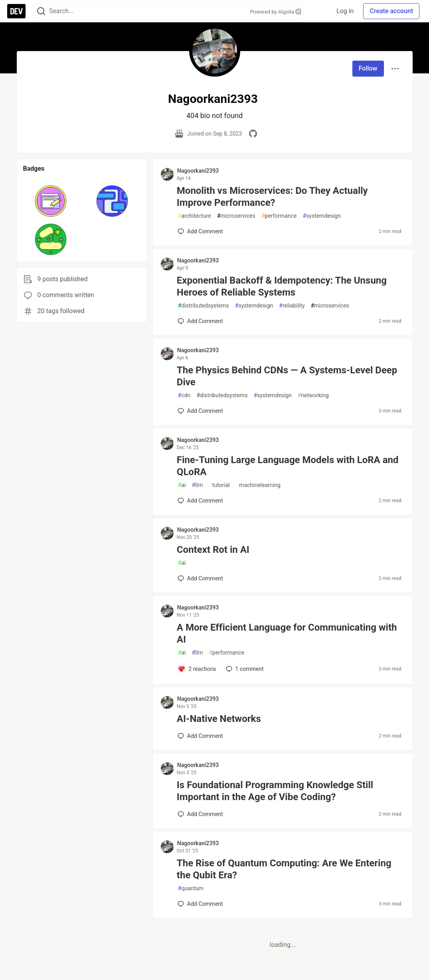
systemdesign (322, 216)
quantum (191, 888)
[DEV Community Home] (16, 11)
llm (197, 485)
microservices (236, 216)
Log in (345, 11)
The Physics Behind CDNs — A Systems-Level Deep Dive (287, 376)
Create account (391, 11)
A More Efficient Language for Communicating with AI (287, 633)
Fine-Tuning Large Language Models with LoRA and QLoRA (288, 466)
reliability (292, 306)
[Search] (41, 11)
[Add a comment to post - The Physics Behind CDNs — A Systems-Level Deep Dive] (200, 411)
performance (279, 216)
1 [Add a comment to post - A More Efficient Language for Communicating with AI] (244, 669)
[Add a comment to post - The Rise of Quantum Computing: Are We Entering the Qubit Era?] (200, 904)
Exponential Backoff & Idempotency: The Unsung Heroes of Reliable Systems (282, 286)
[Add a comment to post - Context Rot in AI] (200, 578)
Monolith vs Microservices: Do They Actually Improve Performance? (272, 197)
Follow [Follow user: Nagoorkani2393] (368, 68)
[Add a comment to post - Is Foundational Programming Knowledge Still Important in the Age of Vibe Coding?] (200, 814)
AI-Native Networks (219, 719)
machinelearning (258, 485)
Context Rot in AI (213, 550)
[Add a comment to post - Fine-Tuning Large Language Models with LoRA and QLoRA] (200, 501)
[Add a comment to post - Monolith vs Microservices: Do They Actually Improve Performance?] (200, 231)
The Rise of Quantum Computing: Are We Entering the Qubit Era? (284, 869)
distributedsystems (204, 306)
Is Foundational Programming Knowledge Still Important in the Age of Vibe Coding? (275, 791)
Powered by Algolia (275, 12)
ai (182, 485)
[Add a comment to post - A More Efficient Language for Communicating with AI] (197, 669)
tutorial (219, 485)
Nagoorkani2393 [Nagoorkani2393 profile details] (198, 171)
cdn (184, 395)
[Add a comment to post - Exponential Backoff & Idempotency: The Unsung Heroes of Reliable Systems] (200, 321)
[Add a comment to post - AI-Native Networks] (200, 736)
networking (313, 395)
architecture (195, 216)
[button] (51, 201)
